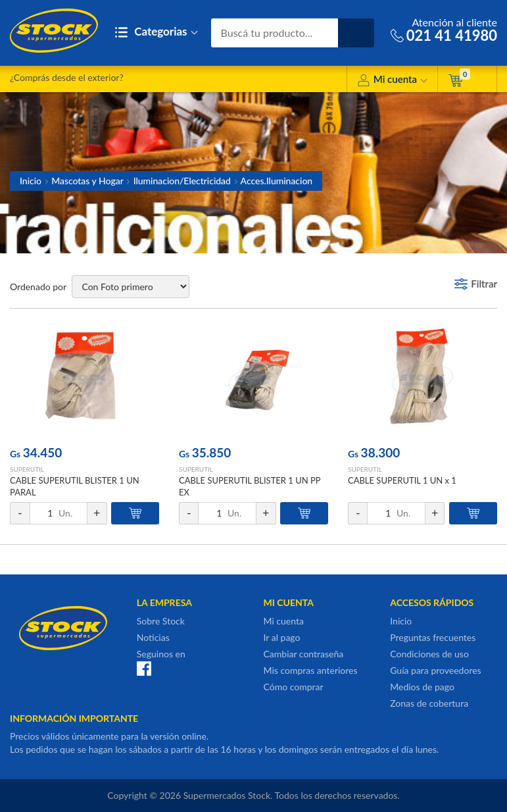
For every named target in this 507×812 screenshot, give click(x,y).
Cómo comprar (294, 687)
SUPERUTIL (27, 469)
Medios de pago (422, 687)
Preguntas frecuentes (433, 637)
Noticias (153, 637)
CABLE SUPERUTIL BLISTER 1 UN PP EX (250, 486)
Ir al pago (282, 637)
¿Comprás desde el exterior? (67, 77)
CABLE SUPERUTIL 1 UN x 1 (402, 480)
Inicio (31, 181)
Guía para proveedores (435, 670)
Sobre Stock (161, 621)
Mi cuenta (392, 81)
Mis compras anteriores (311, 670)
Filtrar (484, 284)
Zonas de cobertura (429, 703)
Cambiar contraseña (304, 654)
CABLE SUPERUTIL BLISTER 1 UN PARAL (75, 486)
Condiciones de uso (429, 654)
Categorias (156, 33)
